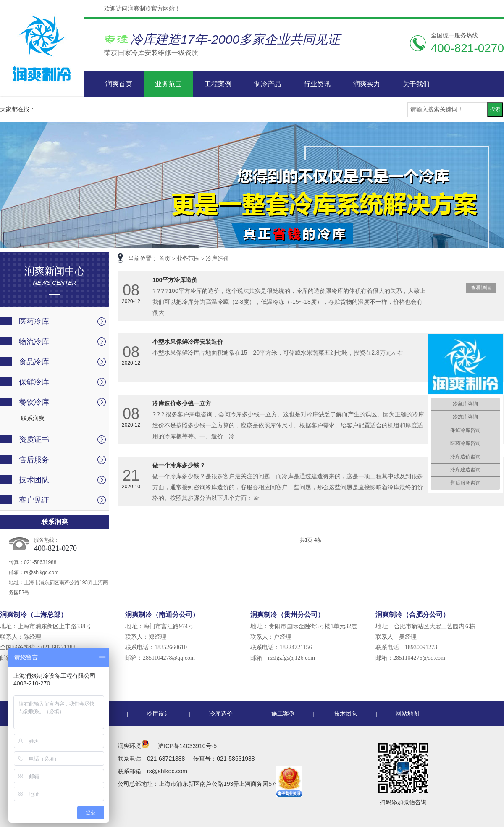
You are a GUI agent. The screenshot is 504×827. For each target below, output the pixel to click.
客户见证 (34, 500)
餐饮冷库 (34, 402)
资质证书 (34, 440)
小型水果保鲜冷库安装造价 (188, 342)
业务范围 (168, 84)
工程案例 (218, 84)
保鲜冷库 (34, 382)
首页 (165, 258)
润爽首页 (119, 84)
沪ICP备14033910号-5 (187, 746)
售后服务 (34, 460)
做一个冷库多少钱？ (179, 465)
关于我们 (416, 84)
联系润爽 (33, 418)
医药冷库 (34, 321)
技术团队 (34, 480)
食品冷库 (34, 362)
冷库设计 (158, 714)
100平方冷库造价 (175, 280)
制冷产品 (268, 84)
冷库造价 (218, 258)
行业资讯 (317, 84)
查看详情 (481, 288)
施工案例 (283, 714)
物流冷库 (34, 342)
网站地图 (407, 714)
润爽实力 (367, 84)
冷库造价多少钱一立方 (182, 403)
